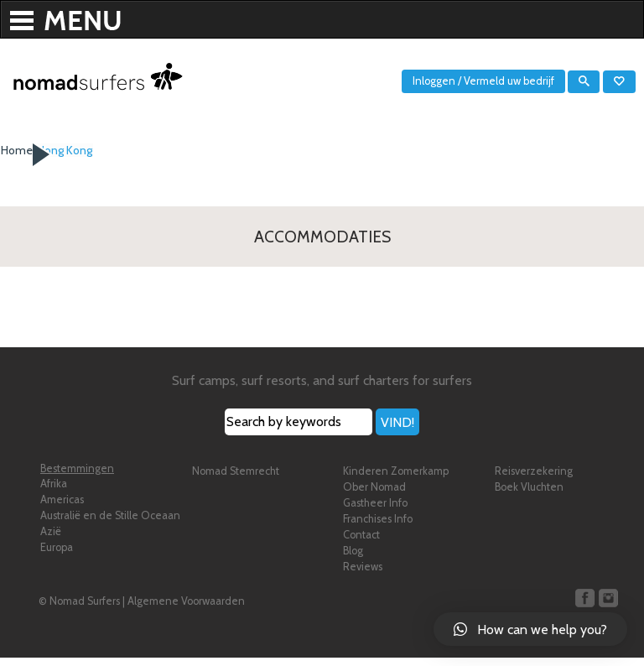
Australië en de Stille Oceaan (110, 524)
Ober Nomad (374, 495)
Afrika (54, 492)
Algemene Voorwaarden (186, 609)
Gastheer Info (375, 511)
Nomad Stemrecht (236, 479)
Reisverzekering (534, 479)
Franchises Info (378, 527)
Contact (361, 543)
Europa (57, 556)
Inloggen (434, 81)
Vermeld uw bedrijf (509, 81)
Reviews (363, 575)
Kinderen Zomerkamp (396, 479)
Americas (62, 508)
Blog (353, 559)
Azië (51, 540)
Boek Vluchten (529, 495)
